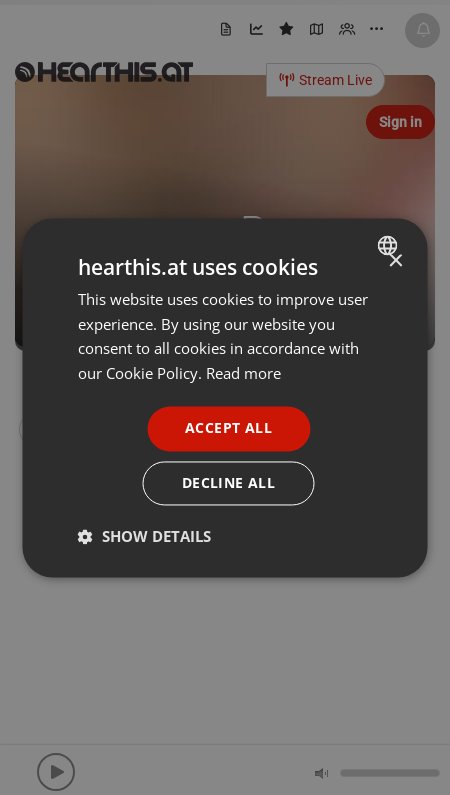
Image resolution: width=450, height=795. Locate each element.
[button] (144, 536)
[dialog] (225, 397)
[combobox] (390, 245)
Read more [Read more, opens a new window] (243, 374)
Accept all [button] (228, 427)
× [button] (395, 261)
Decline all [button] (228, 482)
